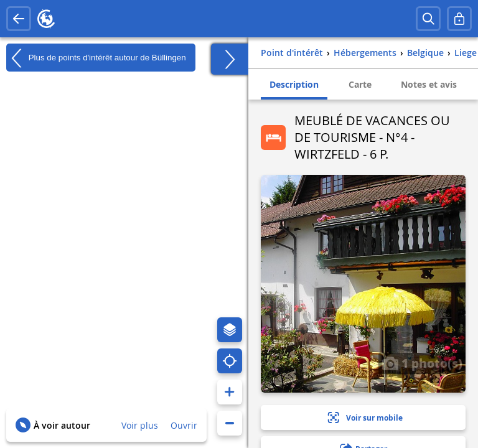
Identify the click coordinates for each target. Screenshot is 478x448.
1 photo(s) (422, 363)
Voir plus (140, 425)
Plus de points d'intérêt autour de (96, 58)
